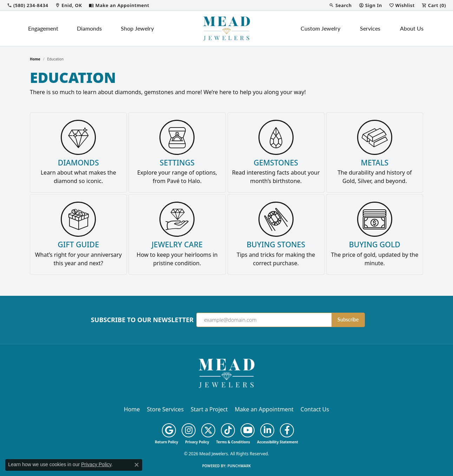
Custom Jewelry (320, 28)
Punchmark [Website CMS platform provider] (239, 466)
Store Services (165, 409)
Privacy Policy (197, 442)
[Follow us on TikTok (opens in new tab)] (228, 430)
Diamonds (89, 28)
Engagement (43, 28)
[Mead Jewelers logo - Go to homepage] (226, 28)
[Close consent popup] (137, 465)
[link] (28, 5)
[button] (340, 5)
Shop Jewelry (137, 28)
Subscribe (348, 319)
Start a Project (209, 409)
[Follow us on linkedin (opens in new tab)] (267, 430)
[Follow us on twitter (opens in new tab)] (208, 430)
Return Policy (166, 442)
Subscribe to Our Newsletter (142, 320)
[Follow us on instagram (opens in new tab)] (189, 430)
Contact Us (315, 409)
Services (370, 28)
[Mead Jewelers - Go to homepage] (226, 373)
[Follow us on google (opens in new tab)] (169, 430)
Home (35, 59)
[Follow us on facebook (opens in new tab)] (287, 430)
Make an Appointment (264, 409)
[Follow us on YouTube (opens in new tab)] (248, 430)
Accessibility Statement (278, 442)
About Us (412, 28)
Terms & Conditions (233, 442)
